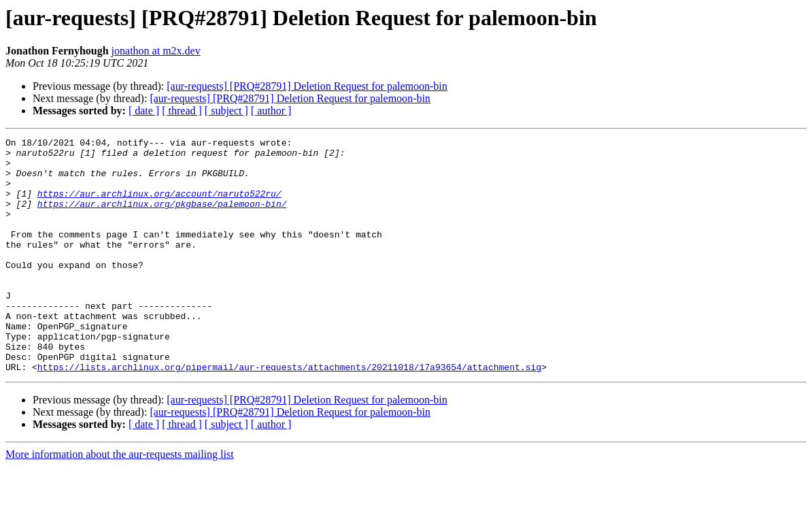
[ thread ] (182, 111)
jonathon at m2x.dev (156, 51)
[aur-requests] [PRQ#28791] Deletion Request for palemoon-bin (307, 86)
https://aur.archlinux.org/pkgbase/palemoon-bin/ (162, 218)
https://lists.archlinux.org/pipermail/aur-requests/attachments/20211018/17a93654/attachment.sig (289, 414)
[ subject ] (226, 111)
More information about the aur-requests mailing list (120, 501)
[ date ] (144, 111)
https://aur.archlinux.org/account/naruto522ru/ (159, 205)
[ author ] (271, 111)
